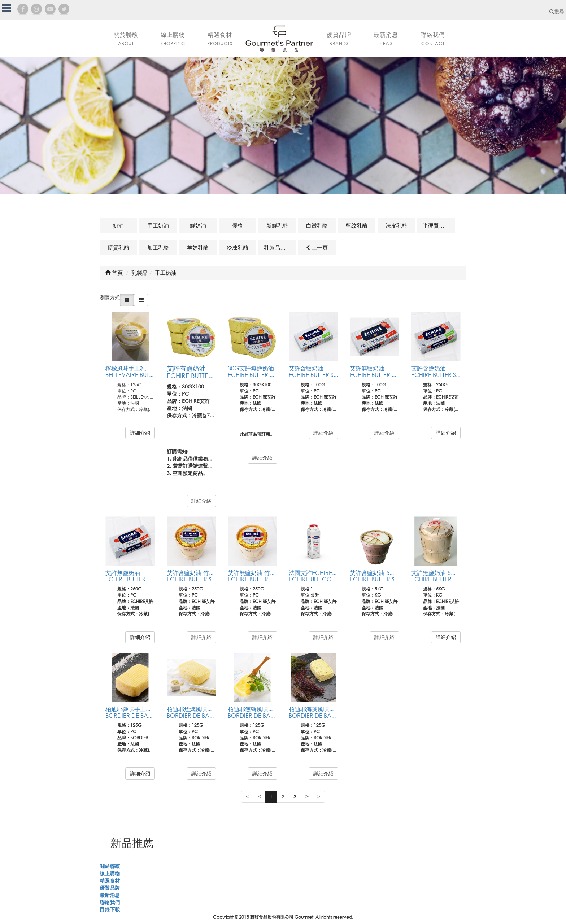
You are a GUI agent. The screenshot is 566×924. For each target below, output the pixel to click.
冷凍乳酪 (238, 247)
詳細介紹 (140, 433)
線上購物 (110, 873)
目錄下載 (110, 909)
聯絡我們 (110, 902)
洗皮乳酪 (396, 225)
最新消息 (110, 895)
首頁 (114, 273)
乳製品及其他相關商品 (280, 247)
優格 (238, 225)
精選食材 (110, 881)
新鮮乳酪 (277, 225)
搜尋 (557, 11)
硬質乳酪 (118, 247)
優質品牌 (110, 888)
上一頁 (317, 247)
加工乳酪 (158, 247)
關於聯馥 (110, 866)
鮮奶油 (198, 225)
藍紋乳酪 (357, 225)
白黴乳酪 (317, 225)
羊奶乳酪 (198, 247)
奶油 (118, 225)
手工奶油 (158, 225)
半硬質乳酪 (436, 225)
